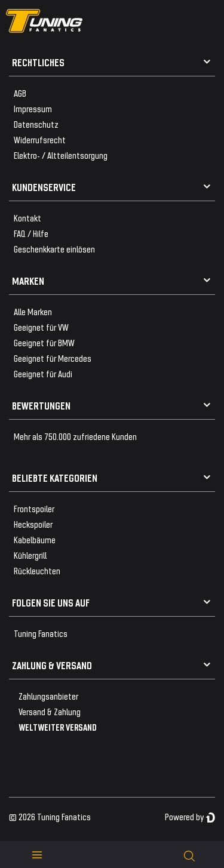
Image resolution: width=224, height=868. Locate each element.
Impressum (33, 108)
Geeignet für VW (41, 327)
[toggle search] (189, 855)
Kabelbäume (35, 539)
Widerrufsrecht (40, 139)
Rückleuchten (37, 570)
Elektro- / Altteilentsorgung (61, 155)
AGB (20, 93)
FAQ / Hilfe (31, 233)
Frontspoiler (34, 508)
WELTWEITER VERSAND (58, 727)
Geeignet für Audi (43, 373)
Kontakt (27, 218)
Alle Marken (33, 311)
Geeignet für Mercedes (53, 358)
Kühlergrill (30, 555)
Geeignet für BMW (44, 342)
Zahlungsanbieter (48, 696)
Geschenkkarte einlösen (54, 249)
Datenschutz (36, 124)
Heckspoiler (33, 524)
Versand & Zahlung (50, 711)
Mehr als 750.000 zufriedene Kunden (75, 436)
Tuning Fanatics (41, 633)
